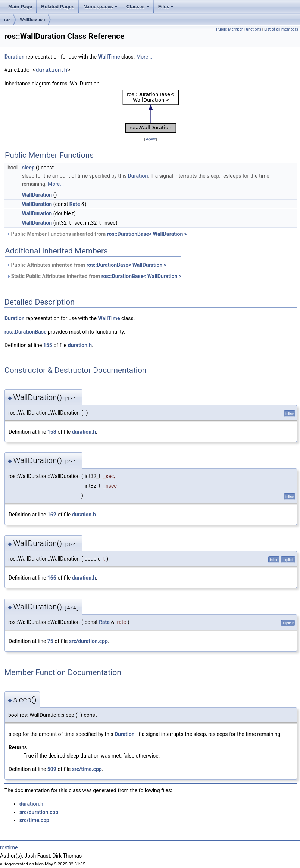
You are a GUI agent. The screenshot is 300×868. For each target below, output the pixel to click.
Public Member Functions (239, 29)
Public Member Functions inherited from (97, 234)
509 (52, 769)
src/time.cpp (87, 769)
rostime (9, 847)
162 (52, 515)
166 (52, 578)
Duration (15, 57)
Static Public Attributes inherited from (94, 276)
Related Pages (58, 7)
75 (50, 641)
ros (7, 19)
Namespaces (100, 7)
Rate (75, 204)
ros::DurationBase (26, 332)
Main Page (20, 7)
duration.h (51, 70)
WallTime (109, 57)
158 (52, 432)
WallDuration (32, 19)
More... (144, 57)
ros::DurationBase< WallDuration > (147, 234)
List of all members (281, 29)
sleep (28, 168)
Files (166, 7)
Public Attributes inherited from (86, 265)
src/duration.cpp (88, 641)
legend (151, 139)
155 (48, 345)
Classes (138, 7)
